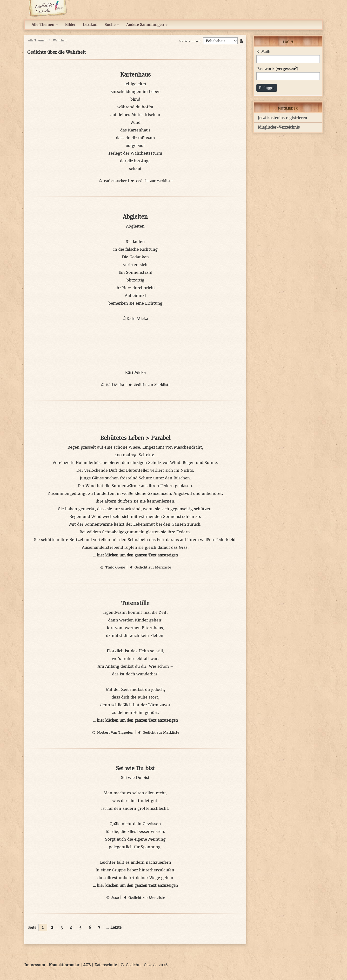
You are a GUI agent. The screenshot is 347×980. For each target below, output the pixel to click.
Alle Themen (45, 25)
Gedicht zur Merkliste (152, 181)
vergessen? (287, 69)
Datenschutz (106, 965)
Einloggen (267, 88)
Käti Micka (112, 385)
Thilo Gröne (112, 567)
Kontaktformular (64, 965)
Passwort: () (277, 69)
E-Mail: (263, 52)
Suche (112, 25)
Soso (112, 898)
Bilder (70, 25)
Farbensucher (112, 181)
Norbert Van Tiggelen (112, 732)
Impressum (35, 965)
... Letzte (114, 927)
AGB (87, 965)
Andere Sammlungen (147, 25)
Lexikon (90, 25)
